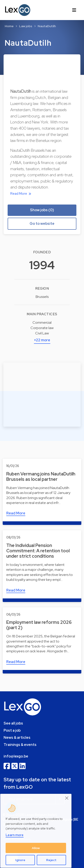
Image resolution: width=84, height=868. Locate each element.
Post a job (12, 730)
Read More (21, 194)
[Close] (67, 798)
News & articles (17, 738)
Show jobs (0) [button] (42, 210)
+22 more (42, 340)
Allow (36, 848)
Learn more (15, 835)
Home (9, 26)
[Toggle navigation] (74, 10)
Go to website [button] (42, 224)
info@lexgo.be (16, 756)
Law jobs (26, 26)
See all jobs (13, 723)
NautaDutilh (47, 26)
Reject (51, 860)
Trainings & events (20, 745)
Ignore (20, 860)
